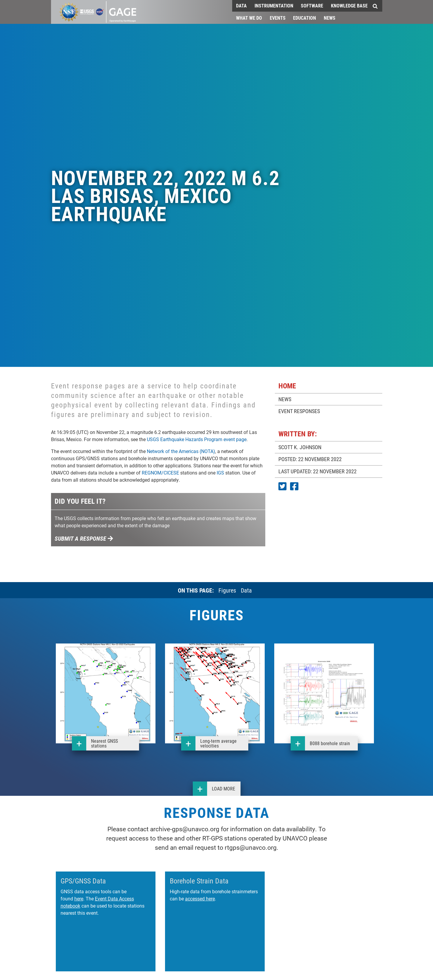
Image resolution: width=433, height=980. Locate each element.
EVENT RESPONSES (299, 411)
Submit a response (84, 538)
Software (312, 6)
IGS (220, 473)
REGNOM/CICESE (160, 473)
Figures (227, 590)
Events (278, 18)
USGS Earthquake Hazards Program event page (197, 439)
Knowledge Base (349, 6)
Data (241, 6)
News (330, 18)
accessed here (200, 898)
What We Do (249, 18)
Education (305, 18)
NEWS (285, 399)
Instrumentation (274, 6)
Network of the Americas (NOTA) (181, 451)
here (79, 898)
